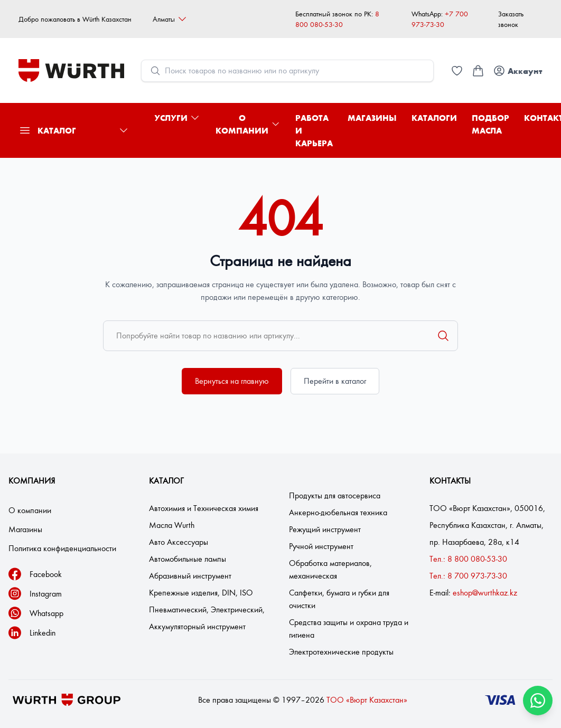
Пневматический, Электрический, (207, 609)
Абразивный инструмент (190, 576)
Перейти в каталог (335, 381)
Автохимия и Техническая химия (204, 508)
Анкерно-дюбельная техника (338, 512)
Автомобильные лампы (188, 559)
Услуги (177, 118)
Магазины (372, 118)
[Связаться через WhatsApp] (538, 701)
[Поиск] (443, 336)
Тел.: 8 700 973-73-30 (468, 576)
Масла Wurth (172, 525)
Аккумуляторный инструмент (197, 626)
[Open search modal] (287, 71)
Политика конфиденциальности (62, 548)
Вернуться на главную (232, 381)
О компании (248, 124)
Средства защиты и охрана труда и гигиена (349, 628)
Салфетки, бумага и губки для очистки (339, 599)
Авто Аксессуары (179, 542)
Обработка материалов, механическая (330, 569)
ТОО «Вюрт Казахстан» (367, 700)
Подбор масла (490, 124)
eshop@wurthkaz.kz (485, 593)
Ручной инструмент (321, 546)
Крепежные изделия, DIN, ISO (201, 593)
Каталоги (434, 118)
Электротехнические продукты (341, 652)
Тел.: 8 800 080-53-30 (468, 559)
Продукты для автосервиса (335, 495)
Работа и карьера (314, 130)
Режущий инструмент (325, 529)
